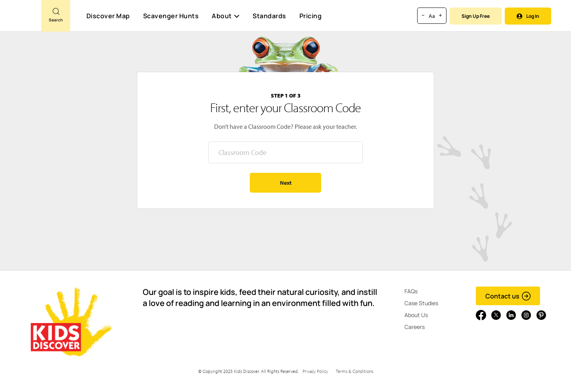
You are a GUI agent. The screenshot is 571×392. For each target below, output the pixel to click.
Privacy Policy (315, 371)
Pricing (311, 16)
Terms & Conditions (354, 371)
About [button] (226, 16)
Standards (269, 16)
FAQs (411, 291)
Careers (415, 327)
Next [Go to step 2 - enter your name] (286, 183)
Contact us (508, 296)
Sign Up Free (476, 16)
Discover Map (108, 16)
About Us (416, 315)
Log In (528, 16)
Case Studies (421, 303)
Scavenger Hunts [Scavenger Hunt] (171, 16)
